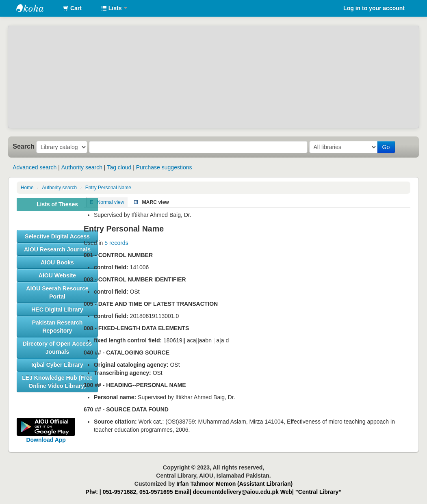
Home (27, 188)
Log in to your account (374, 8)
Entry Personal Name (108, 188)
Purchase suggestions (164, 167)
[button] (72, 8)
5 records (116, 243)
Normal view (111, 202)
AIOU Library (37, 8)
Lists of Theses (57, 204)
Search (24, 146)
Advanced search (35, 167)
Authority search (82, 167)
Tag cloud (119, 167)
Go (386, 147)
